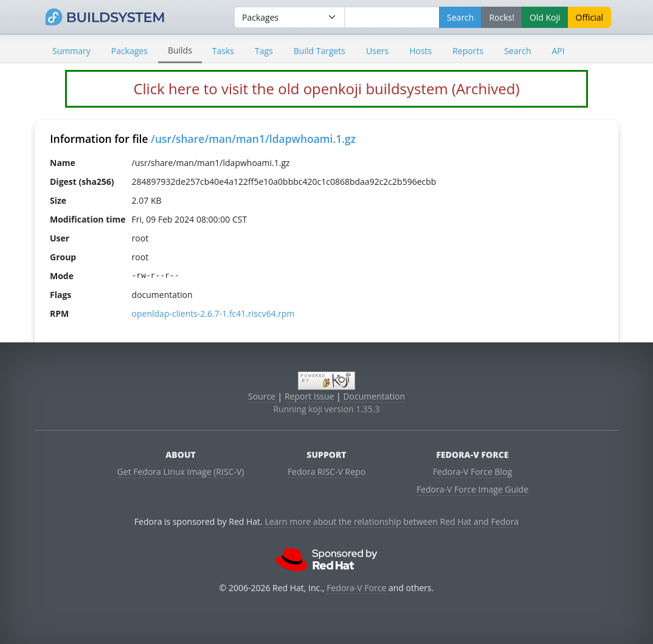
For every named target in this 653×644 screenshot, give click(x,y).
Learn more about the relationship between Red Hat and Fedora (392, 521)
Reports (468, 51)
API (558, 51)
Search (517, 51)
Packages (130, 51)
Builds (180, 50)
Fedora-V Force (356, 588)
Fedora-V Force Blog (472, 472)
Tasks (223, 51)
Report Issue (309, 396)
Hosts (420, 51)
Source (262, 396)
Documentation (374, 396)
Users (377, 51)
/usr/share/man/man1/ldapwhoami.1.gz (253, 139)
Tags (264, 51)
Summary (71, 51)
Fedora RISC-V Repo (326, 472)
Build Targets (320, 51)
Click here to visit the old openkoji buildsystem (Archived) (326, 88)
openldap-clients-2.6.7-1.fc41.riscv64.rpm (213, 313)
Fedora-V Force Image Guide (472, 489)
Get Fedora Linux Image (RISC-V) (181, 472)
